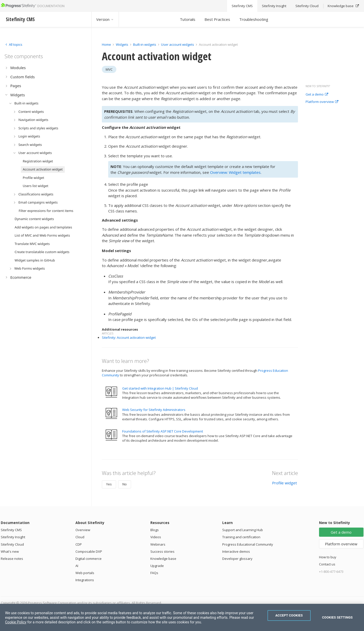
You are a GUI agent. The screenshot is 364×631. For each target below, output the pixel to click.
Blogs (155, 530)
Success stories (162, 551)
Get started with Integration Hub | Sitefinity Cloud (160, 388)
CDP (79, 544)
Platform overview (322, 102)
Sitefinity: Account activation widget (129, 337)
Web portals (85, 573)
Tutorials (188, 19)
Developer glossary (237, 559)
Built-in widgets (145, 44)
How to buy (328, 557)
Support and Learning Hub (243, 530)
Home (106, 44)
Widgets (122, 44)
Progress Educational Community (248, 544)
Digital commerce (89, 559)
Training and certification (241, 537)
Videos (156, 537)
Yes (109, 484)
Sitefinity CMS (11, 530)
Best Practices (217, 19)
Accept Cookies (289, 615)
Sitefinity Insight (13, 537)
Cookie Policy (16, 622)
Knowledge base (163, 559)
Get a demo (317, 95)
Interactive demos (236, 551)
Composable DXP (89, 551)
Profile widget (284, 483)
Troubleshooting (254, 19)
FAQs (154, 573)
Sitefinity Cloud (12, 544)
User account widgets (178, 44)
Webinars (158, 544)
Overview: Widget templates (235, 172)
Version (105, 19)
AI (77, 566)
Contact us (327, 564)
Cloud (80, 537)
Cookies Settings (337, 617)
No (125, 484)
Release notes (12, 559)
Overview (83, 530)
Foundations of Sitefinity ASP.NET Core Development (163, 431)
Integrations (85, 580)
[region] (182, 617)
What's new (10, 551)
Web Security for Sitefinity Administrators (154, 410)
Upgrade (157, 566)
